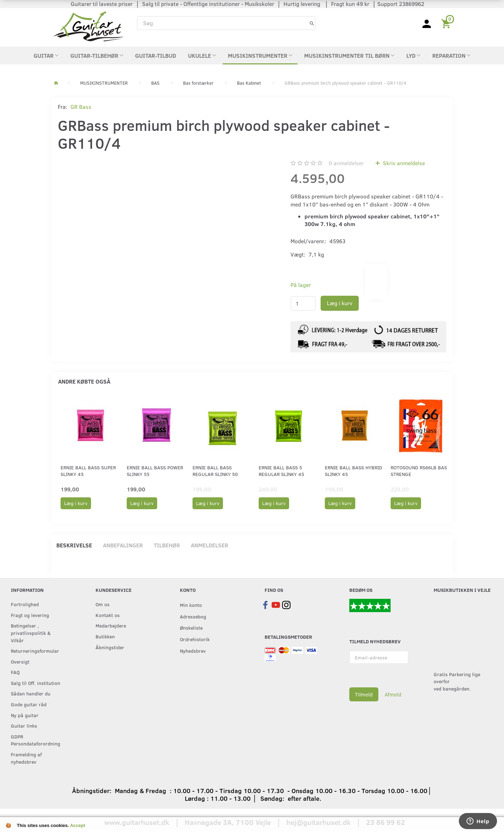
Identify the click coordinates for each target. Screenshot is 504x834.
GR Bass (81, 107)
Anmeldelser (209, 545)
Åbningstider (110, 647)
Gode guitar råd (29, 704)
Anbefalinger (123, 545)
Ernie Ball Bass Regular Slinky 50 (215, 471)
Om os (103, 604)
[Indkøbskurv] (447, 23)
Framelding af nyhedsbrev (26, 758)
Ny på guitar (25, 715)
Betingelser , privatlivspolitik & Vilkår (31, 633)
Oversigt (20, 661)
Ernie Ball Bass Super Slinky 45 (88, 471)
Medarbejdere (111, 625)
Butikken (105, 636)
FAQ (15, 672)
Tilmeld (364, 694)
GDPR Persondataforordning (36, 740)
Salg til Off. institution (36, 683)
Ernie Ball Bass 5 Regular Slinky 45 (281, 471)
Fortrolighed (25, 604)
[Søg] (312, 23)
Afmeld (393, 694)
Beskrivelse (74, 545)
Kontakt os (108, 615)
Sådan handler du (31, 693)
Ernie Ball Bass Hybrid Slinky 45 (353, 471)
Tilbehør (167, 545)
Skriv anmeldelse (403, 163)
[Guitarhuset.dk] (88, 26)
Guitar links (24, 726)
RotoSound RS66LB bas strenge (419, 471)
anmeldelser (346, 163)
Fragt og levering (30, 615)
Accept (78, 825)
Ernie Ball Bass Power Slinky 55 (155, 471)
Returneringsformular (35, 651)
